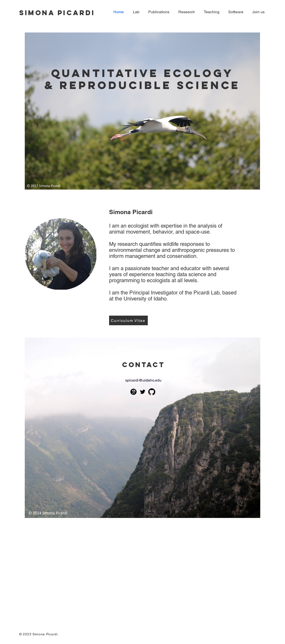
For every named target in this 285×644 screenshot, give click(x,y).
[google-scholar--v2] (133, 392)
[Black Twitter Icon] (143, 392)
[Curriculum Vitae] (128, 320)
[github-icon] (152, 392)
